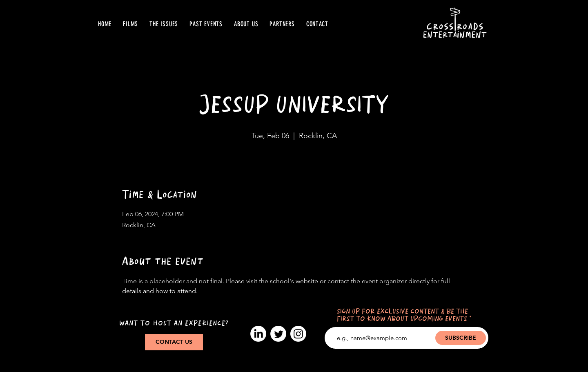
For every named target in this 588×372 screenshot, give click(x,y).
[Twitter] (278, 334)
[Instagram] (298, 334)
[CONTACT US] (174, 342)
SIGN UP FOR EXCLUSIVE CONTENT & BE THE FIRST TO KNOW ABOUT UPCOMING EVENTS (402, 315)
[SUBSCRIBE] (461, 338)
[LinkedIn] (258, 334)
